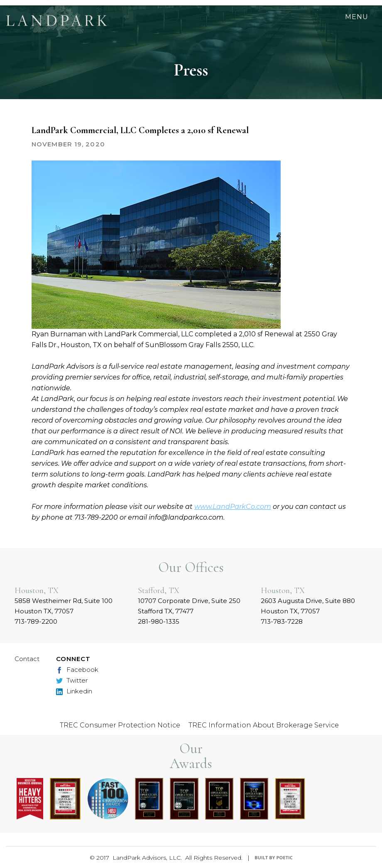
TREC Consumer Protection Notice (120, 725)
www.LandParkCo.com (233, 507)
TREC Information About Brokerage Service (264, 725)
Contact (27, 659)
